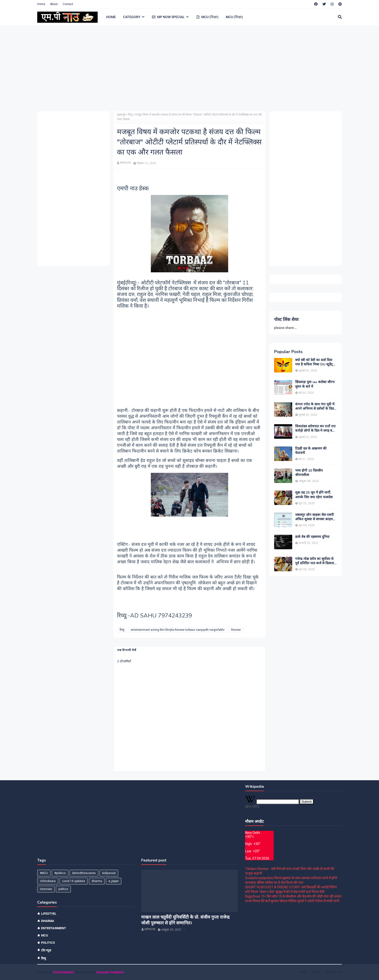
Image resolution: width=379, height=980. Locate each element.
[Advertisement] (182, 68)
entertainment (54, 928)
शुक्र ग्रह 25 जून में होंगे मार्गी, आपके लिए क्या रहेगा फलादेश (314, 495)
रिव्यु (130, 115)
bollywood (109, 873)
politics (63, 889)
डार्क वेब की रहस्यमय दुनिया (312, 537)
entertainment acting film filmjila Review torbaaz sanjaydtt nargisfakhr (178, 630)
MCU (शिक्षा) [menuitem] (207, 17)
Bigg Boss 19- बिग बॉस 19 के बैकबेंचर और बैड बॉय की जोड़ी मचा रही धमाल (293, 896)
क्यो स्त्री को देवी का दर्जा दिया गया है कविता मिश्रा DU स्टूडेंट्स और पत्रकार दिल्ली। (315, 362)
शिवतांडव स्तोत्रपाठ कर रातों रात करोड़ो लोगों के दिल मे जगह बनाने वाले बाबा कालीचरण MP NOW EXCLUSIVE (316, 429)
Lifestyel (49, 914)
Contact (68, 4)
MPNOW (126, 163)
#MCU (44, 873)
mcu (45, 935)
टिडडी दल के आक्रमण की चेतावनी (311, 451)
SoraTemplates (63, 972)
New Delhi (253, 833)
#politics (60, 873)
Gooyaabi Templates (110, 972)
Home (41, 4)
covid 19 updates (74, 881)
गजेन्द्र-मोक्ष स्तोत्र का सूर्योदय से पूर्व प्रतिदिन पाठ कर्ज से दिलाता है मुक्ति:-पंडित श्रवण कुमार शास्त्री (316, 561)
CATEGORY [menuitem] (132, 17)
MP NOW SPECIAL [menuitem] (168, 17)
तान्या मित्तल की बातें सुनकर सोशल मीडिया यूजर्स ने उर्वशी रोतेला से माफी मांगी (292, 901)
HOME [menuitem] (111, 17)
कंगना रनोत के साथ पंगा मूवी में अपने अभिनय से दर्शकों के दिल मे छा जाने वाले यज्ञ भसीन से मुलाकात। (316, 407)
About (54, 4)
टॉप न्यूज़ (46, 950)
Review (236, 630)
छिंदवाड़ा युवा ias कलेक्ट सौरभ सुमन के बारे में (315, 384)
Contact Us (334, 972)
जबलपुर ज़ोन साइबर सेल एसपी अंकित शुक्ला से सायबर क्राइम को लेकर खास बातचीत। (314, 517)
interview (46, 889)
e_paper (114, 881)
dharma (97, 881)
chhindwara (48, 881)
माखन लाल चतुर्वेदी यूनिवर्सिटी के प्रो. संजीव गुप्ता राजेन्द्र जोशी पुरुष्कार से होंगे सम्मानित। (185, 920)
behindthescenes (84, 873)
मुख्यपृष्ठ (121, 115)
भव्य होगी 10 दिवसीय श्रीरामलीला (309, 473)
